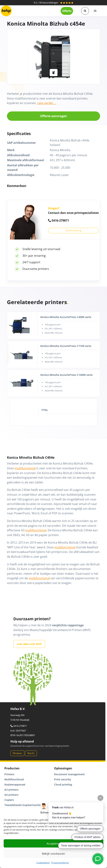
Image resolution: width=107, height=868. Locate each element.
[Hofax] (6, 11)
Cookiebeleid (43, 863)
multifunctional (25, 468)
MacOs (31, 753)
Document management (69, 774)
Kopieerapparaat (15, 784)
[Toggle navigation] (95, 11)
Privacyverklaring (60, 863)
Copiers (9, 800)
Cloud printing (63, 784)
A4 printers (11, 795)
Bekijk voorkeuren (53, 854)
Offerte (67, 11)
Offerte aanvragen (54, 116)
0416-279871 (59, 220)
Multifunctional (14, 779)
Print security (63, 779)
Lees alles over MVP (29, 644)
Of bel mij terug (74, 230)
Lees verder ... (47, 103)
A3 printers (11, 790)
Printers (9, 774)
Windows (17, 753)
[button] (85, 11)
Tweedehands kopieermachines (24, 805)
